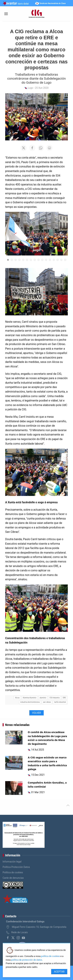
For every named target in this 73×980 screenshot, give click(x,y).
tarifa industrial (60, 702)
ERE (64, 698)
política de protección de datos (27, 960)
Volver (36, 713)
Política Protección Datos (16, 867)
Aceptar (59, 972)
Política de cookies (13, 872)
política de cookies (50, 956)
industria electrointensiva (30, 702)
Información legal (12, 862)
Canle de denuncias (13, 878)
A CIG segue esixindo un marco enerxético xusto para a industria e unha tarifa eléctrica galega (47, 764)
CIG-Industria (54, 698)
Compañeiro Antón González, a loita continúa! (47, 785)
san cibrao (47, 702)
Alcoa (17, 698)
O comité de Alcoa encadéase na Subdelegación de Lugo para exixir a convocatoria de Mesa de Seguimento (47, 738)
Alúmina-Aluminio (30, 698)
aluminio (43, 698)
